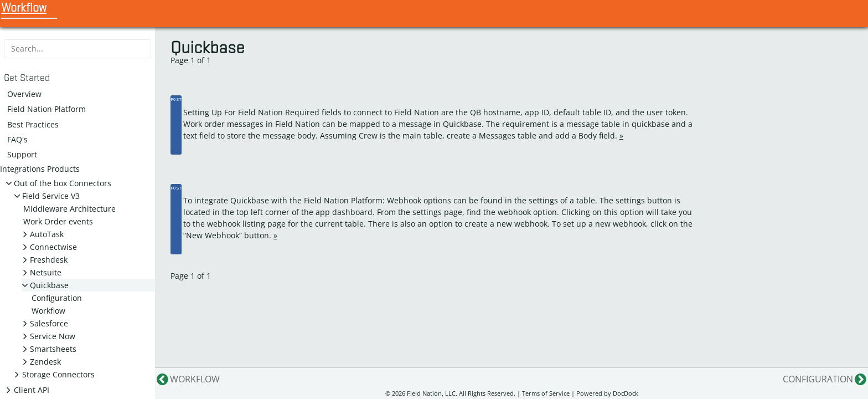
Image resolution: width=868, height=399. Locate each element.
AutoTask (47, 234)
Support (22, 154)
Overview (24, 94)
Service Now (53, 336)
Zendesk (45, 362)
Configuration (57, 298)
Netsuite (46, 272)
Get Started (27, 78)
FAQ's (17, 139)
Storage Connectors (58, 374)
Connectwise (53, 247)
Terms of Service (546, 393)
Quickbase (49, 285)
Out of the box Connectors (63, 183)
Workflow (48, 311)
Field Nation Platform (46, 109)
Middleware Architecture (69, 209)
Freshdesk (49, 260)
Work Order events (58, 221)
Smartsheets (53, 349)
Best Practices (33, 124)
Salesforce (49, 323)
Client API (32, 390)
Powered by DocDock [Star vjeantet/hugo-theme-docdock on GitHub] (607, 393)
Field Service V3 (51, 196)
